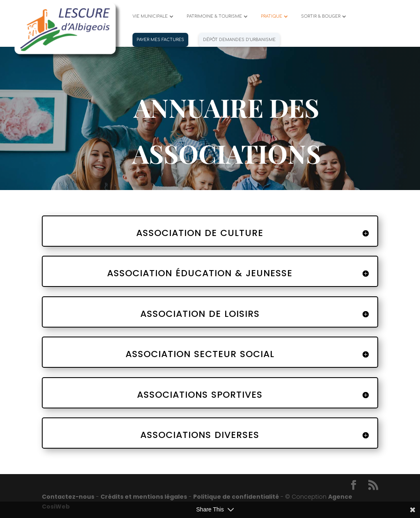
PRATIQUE (272, 16)
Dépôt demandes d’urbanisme (239, 40)
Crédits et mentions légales (144, 497)
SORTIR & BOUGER (321, 16)
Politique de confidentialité (236, 497)
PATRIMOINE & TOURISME (214, 16)
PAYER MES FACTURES (160, 40)
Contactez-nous (68, 497)
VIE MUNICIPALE (150, 16)
